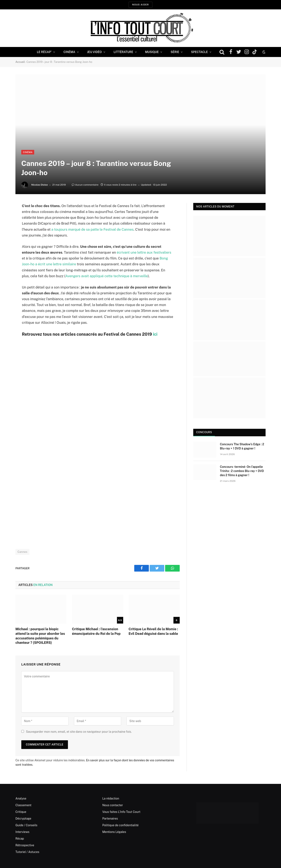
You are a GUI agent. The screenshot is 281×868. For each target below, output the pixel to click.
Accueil (20, 62)
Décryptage (23, 819)
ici (155, 334)
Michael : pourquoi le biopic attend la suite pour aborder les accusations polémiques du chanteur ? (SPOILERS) (40, 636)
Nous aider (140, 5)
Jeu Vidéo (94, 52)
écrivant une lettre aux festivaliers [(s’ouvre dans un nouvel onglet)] (144, 252)
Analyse (21, 798)
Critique (21, 812)
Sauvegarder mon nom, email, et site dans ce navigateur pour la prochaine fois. (79, 732)
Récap (20, 839)
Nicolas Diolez (40, 185)
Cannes (22, 552)
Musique (152, 52)
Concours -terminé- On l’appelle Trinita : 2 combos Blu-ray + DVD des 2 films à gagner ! (242, 471)
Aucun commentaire (85, 185)
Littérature (123, 52)
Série (175, 52)
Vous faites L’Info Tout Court (121, 812)
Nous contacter (113, 805)
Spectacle (199, 52)
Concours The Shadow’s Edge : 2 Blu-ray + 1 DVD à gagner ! (242, 446)
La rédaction (111, 798)
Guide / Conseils (26, 825)
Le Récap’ (44, 52)
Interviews (22, 832)
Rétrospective (25, 845)
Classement (23, 805)
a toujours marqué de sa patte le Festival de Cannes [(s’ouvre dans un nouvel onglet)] (92, 229)
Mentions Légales (114, 832)
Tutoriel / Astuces (27, 852)
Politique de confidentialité (120, 825)
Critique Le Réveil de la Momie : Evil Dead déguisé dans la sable (153, 631)
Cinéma (69, 52)
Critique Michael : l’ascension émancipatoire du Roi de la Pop (96, 631)
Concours (204, 432)
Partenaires (110, 819)
